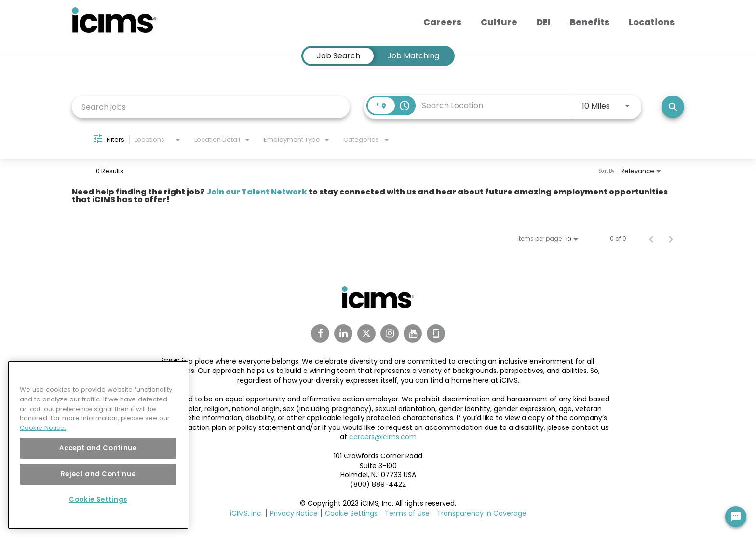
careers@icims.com (383, 437)
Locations (652, 22)
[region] (98, 445)
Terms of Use (407, 513)
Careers (442, 22)
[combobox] (211, 107)
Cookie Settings (351, 513)
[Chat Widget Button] (736, 517)
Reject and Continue (98, 474)
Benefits (590, 22)
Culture (499, 22)
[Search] (673, 107)
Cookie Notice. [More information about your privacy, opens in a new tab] (43, 428)
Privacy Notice (294, 513)
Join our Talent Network (257, 192)
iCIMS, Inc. (246, 513)
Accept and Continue (98, 448)
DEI (544, 22)
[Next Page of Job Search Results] (671, 239)
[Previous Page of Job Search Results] (651, 239)
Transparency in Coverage (482, 513)
